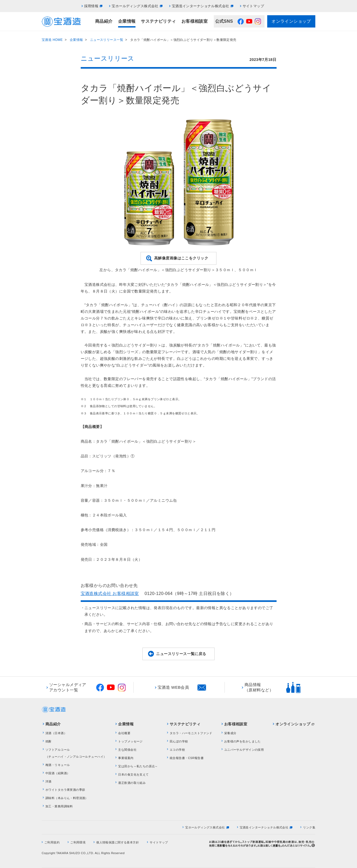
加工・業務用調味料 (59, 806)
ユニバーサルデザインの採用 (244, 750)
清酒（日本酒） (56, 733)
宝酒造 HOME (52, 40)
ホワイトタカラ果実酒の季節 (65, 790)
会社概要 (124, 733)
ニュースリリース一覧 (107, 40)
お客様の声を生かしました (242, 741)
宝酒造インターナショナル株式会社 (201, 6)
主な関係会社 (127, 750)
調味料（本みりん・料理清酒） (67, 798)
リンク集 (309, 827)
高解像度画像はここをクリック (181, 258)
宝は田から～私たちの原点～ (138, 766)
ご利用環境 (78, 842)
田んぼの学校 (179, 741)
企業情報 (127, 21)
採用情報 (91, 6)
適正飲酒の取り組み (132, 783)
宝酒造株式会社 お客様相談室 (110, 593)
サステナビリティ (158, 21)
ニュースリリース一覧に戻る (181, 654)
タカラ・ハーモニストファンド (191, 733)
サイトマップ (253, 6)
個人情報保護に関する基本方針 (118, 842)
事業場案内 (126, 758)
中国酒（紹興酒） (58, 773)
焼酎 (48, 741)
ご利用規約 (52, 842)
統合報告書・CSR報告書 (187, 758)
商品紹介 (104, 21)
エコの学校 (177, 750)
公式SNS (224, 21)
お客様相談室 (195, 21)
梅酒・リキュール (58, 765)
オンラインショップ (291, 21)
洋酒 (48, 781)
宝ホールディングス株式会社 (135, 6)
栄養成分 (230, 733)
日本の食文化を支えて (133, 774)
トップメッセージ (130, 741)
